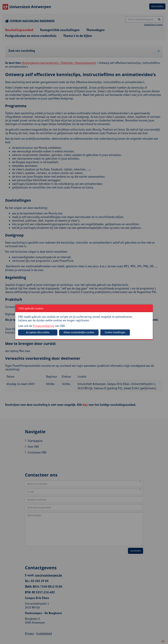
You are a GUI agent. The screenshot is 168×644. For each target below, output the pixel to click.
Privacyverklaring (44, 326)
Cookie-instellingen (115, 332)
